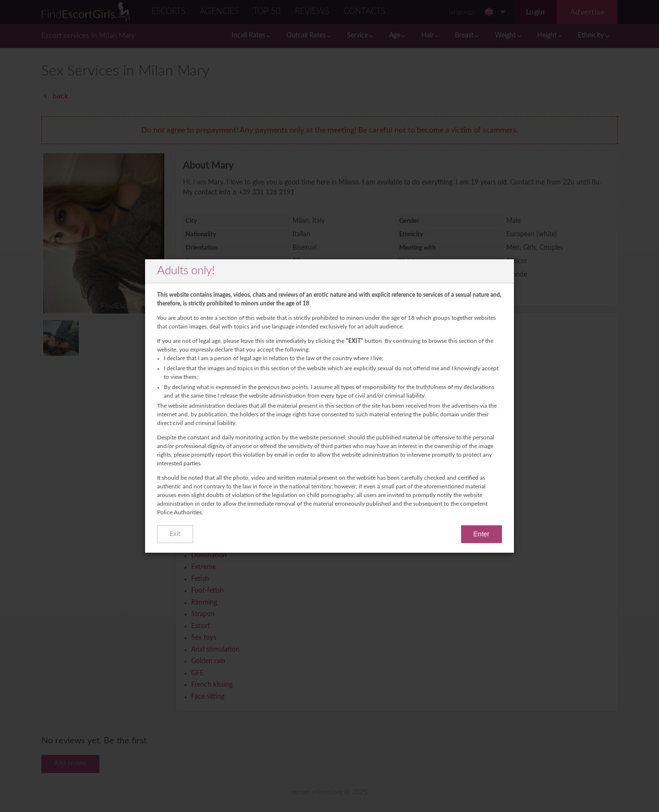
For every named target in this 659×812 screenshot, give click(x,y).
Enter (482, 534)
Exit (175, 534)
